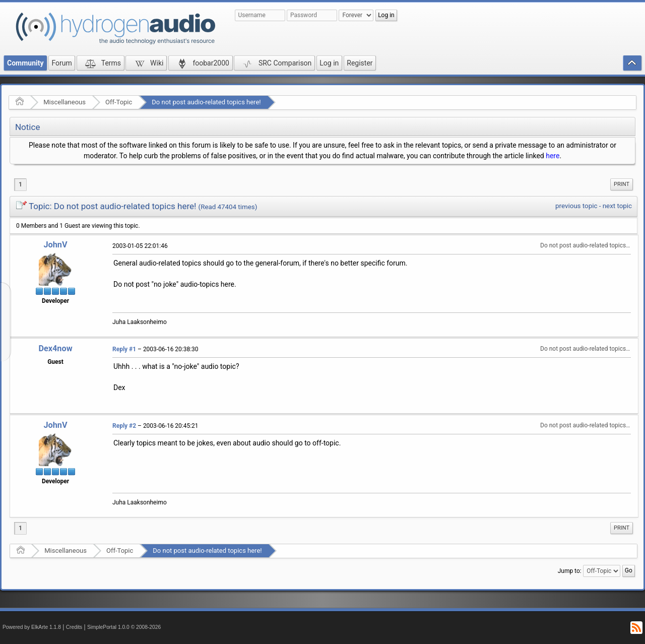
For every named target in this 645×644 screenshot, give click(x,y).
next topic (617, 206)
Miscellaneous (64, 102)
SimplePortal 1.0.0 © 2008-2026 (124, 627)
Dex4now (55, 348)
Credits (74, 627)
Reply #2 (124, 426)
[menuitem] (622, 184)
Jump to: (570, 571)
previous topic (576, 206)
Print (622, 184)
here (553, 156)
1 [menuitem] (20, 184)
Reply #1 (124, 349)
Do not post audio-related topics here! (206, 102)
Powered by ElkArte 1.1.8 (32, 627)
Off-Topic (119, 102)
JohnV (55, 245)
